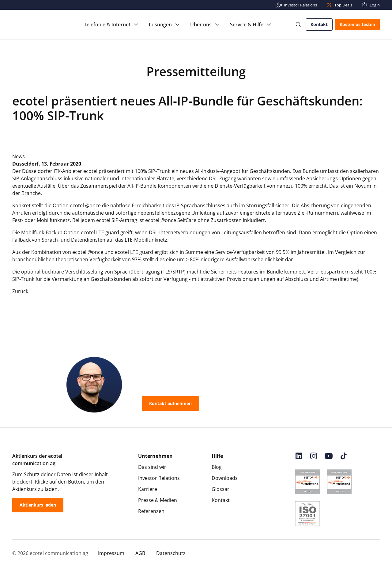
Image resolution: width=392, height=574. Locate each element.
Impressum (111, 553)
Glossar (221, 489)
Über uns (201, 25)
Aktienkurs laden (38, 505)
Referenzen (151, 511)
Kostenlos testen (357, 24)
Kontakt (319, 24)
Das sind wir (152, 467)
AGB (140, 553)
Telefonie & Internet (107, 25)
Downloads (225, 478)
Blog (217, 467)
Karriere (148, 489)
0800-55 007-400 (231, 403)
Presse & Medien (158, 500)
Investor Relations (159, 478)
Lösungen (160, 25)
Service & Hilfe (247, 25)
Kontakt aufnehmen (170, 403)
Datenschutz (171, 553)
